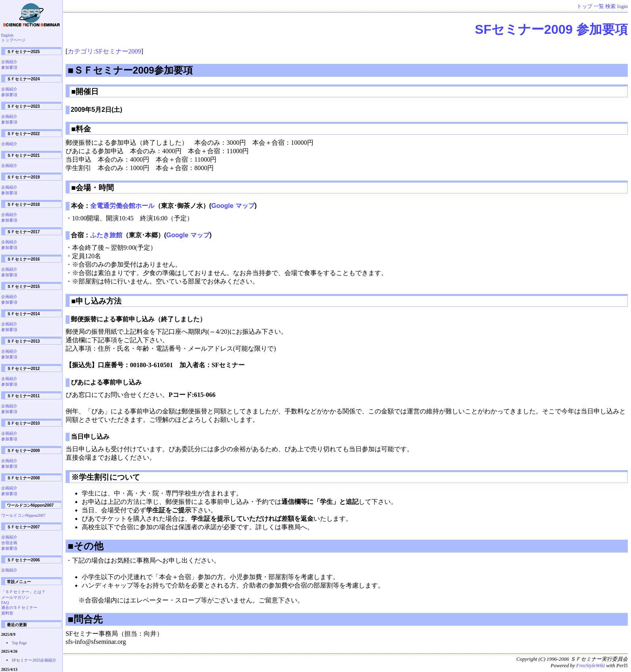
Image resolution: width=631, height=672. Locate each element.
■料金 (81, 129)
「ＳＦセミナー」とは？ (23, 592)
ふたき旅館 (106, 235)
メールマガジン (15, 597)
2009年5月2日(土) (97, 110)
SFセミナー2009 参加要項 (551, 29)
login (623, 6)
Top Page (19, 643)
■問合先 (85, 619)
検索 (610, 6)
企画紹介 (9, 62)
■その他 (86, 546)
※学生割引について (106, 477)
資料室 (7, 613)
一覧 (599, 6)
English (7, 35)
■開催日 (85, 91)
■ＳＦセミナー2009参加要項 (130, 70)
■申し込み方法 (96, 301)
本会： (80, 206)
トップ (585, 6)
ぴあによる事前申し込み (106, 382)
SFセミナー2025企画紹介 (34, 660)
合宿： (80, 235)
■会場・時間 (93, 188)
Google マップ (233, 206)
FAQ (5, 603)
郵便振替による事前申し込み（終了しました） (138, 319)
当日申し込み (90, 437)
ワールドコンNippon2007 (23, 515)
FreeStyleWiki (591, 666)
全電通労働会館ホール (122, 206)
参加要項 (9, 67)
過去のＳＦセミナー (19, 607)
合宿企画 (9, 543)
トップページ (13, 40)
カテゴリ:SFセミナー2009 (104, 51)
